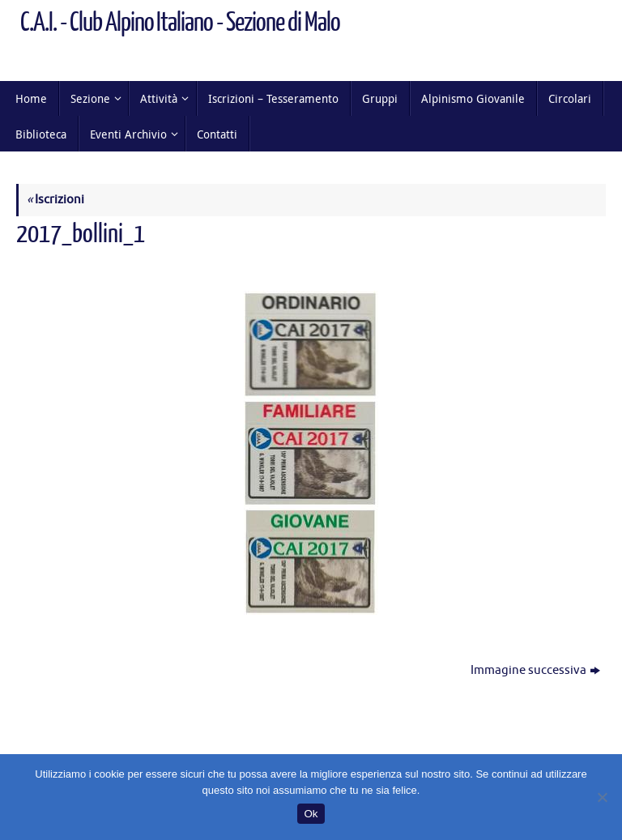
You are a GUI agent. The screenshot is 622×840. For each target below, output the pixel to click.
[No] (602, 797)
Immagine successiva (535, 670)
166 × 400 (186, 263)
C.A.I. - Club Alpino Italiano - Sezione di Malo (180, 23)
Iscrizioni (55, 200)
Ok (311, 814)
